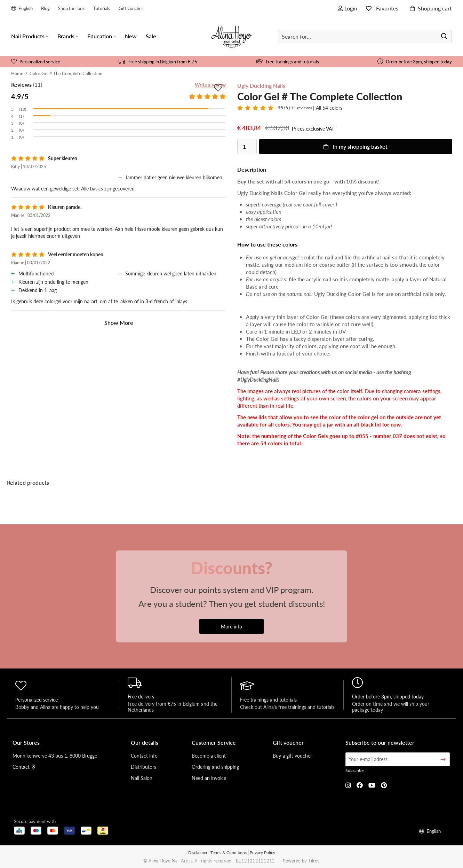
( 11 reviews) (295, 108)
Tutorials (102, 8)
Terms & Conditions (229, 853)
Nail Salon (142, 778)
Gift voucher (131, 8)
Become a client (209, 756)
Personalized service (36, 61)
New (131, 36)
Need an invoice (209, 778)
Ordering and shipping (215, 767)
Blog (45, 8)
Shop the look (71, 8)
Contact (24, 767)
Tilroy (314, 861)
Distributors (143, 767)
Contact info (144, 756)
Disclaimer (198, 853)
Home (17, 73)
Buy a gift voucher (292, 756)
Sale (151, 36)
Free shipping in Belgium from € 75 (158, 61)
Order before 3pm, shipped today (415, 61)
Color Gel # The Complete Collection (66, 73)
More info (231, 626)
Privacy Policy (262, 853)
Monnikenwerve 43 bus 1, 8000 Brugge (55, 756)
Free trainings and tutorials (288, 61)
